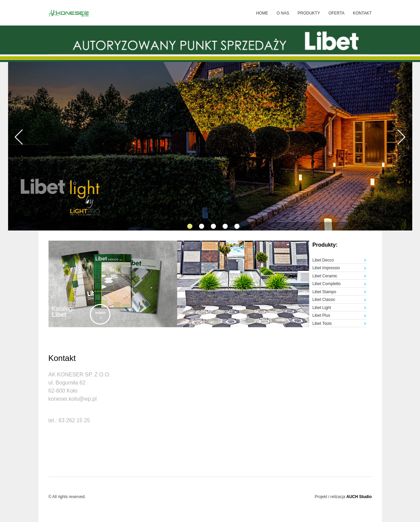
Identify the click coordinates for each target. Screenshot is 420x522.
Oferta (336, 13)
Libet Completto (327, 284)
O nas (283, 13)
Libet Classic (324, 300)
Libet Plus (321, 315)
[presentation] (19, 138)
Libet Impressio (326, 268)
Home (262, 13)
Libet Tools (322, 324)
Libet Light (322, 308)
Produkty (309, 13)
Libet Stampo (325, 292)
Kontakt (362, 13)
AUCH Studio (359, 497)
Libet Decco (323, 260)
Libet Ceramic (325, 276)
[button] (190, 226)
